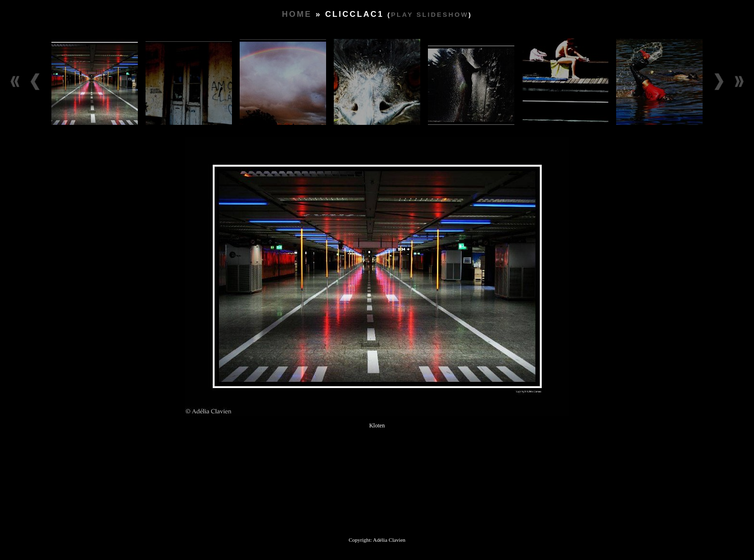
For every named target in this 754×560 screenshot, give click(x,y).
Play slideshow (430, 15)
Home (297, 14)
